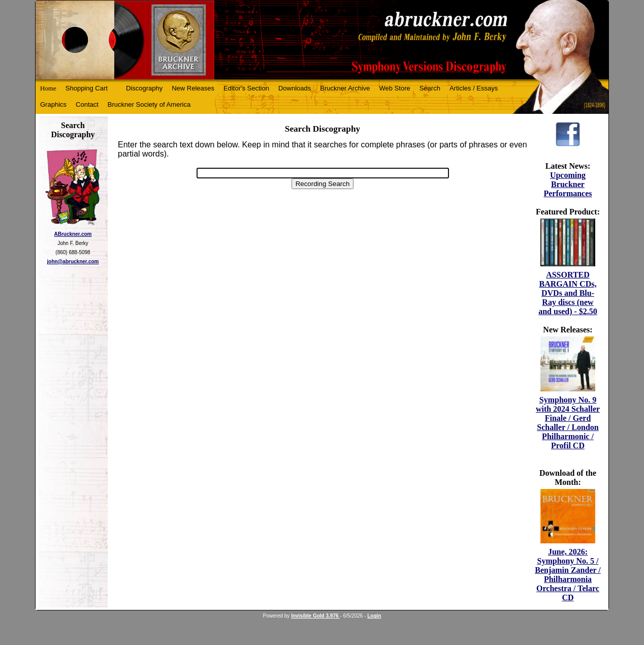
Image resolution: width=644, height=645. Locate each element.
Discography (144, 88)
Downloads (295, 88)
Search (430, 88)
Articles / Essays (474, 88)
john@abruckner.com (73, 262)
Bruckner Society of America (149, 104)
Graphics (53, 104)
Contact (87, 104)
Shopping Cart (87, 88)
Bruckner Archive (345, 88)
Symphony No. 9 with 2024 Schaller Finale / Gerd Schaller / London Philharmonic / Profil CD (568, 423)
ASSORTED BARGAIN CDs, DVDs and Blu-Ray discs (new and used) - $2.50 (568, 293)
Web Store (395, 88)
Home (48, 88)
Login (374, 616)
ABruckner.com (73, 234)
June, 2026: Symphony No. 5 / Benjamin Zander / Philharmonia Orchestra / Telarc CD (568, 575)
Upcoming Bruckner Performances (568, 184)
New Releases (193, 88)
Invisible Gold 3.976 (315, 616)
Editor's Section (246, 88)
